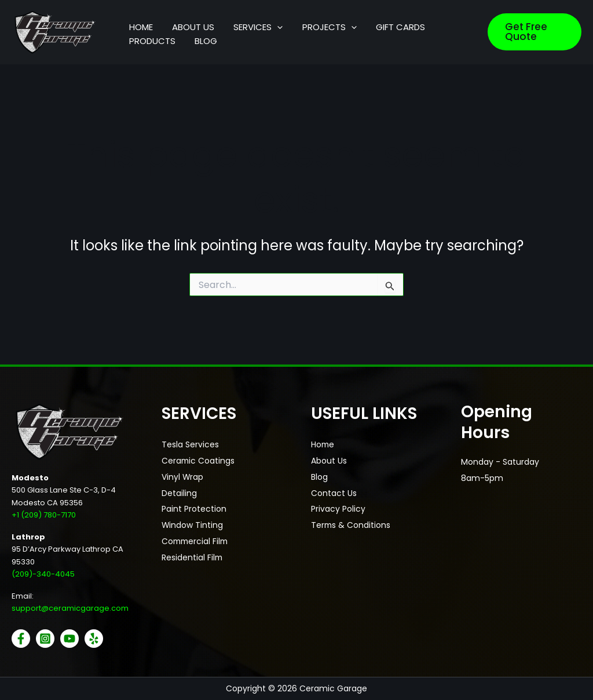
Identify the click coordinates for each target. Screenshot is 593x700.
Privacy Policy (338, 510)
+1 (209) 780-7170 (44, 515)
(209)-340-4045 (43, 574)
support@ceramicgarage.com (70, 608)
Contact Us (334, 494)
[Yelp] (94, 638)
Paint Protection (194, 510)
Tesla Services (190, 445)
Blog (319, 477)
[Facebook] (21, 638)
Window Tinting (193, 526)
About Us (329, 461)
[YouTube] (69, 638)
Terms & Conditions (351, 526)
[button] (258, 21)
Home (323, 445)
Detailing (179, 494)
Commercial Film (196, 542)
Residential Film (193, 559)
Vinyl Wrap (183, 477)
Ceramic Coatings (199, 461)
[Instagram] (45, 638)
